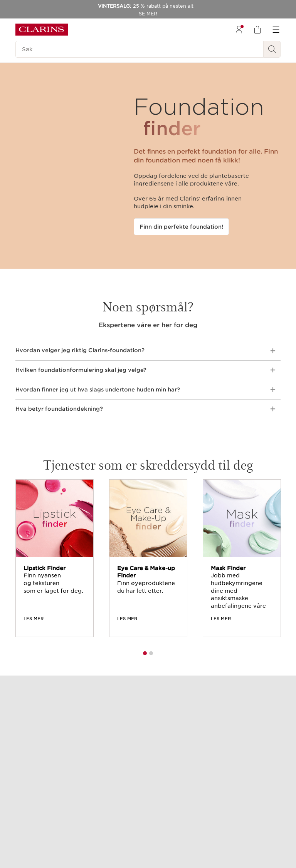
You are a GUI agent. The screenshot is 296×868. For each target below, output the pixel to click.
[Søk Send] (272, 49)
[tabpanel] (55, 558)
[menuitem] (239, 30)
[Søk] (140, 49)
